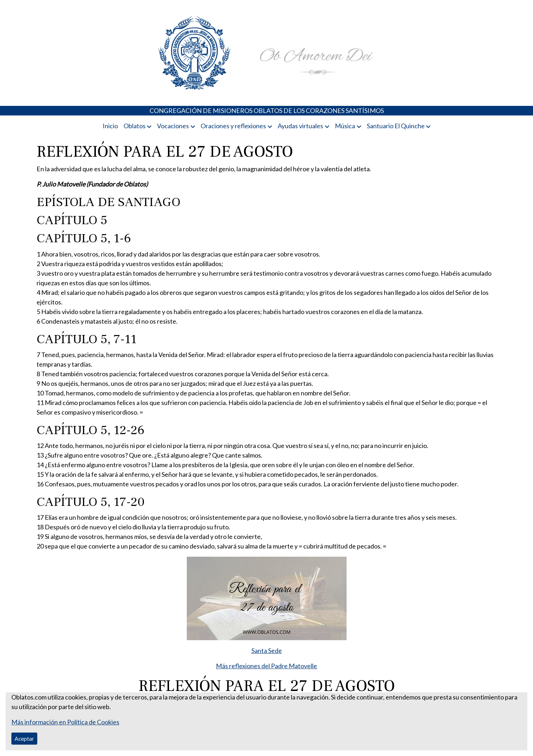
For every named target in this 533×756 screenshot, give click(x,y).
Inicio (110, 126)
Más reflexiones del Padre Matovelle (266, 666)
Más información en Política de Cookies (65, 722)
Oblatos (135, 126)
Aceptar (24, 738)
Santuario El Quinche (396, 126)
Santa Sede (267, 650)
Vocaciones (173, 126)
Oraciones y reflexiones (233, 126)
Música (345, 126)
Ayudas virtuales (300, 126)
